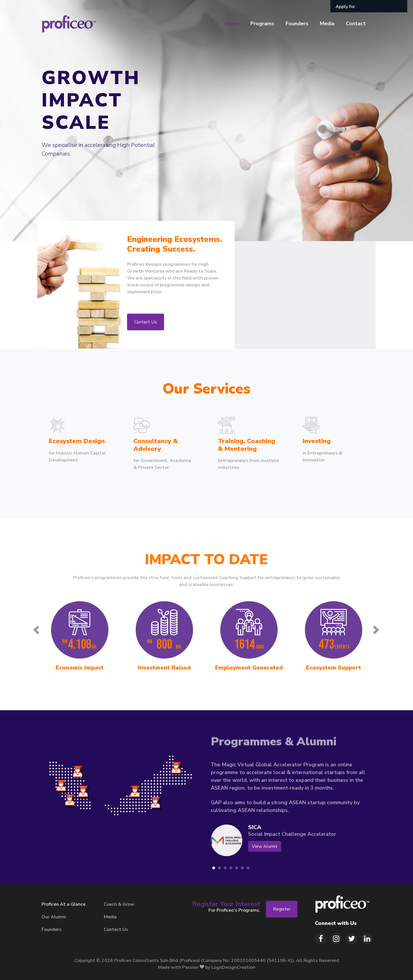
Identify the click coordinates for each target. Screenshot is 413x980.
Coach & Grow (119, 904)
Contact (356, 24)
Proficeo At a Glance (64, 904)
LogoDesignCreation (233, 967)
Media (327, 24)
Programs (262, 24)
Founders (297, 24)
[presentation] (37, 631)
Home (232, 24)
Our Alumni (54, 917)
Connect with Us (336, 923)
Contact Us (146, 322)
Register (282, 909)
